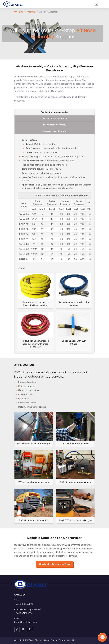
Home (21, 12)
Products (31, 12)
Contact (20, 595)
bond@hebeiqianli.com (25, 622)
